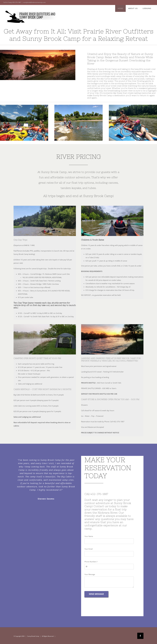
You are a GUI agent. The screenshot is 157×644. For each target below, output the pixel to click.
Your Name (89, 536)
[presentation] (101, 608)
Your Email (89, 549)
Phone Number (91, 562)
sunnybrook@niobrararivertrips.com (34, 2)
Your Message (90, 574)
